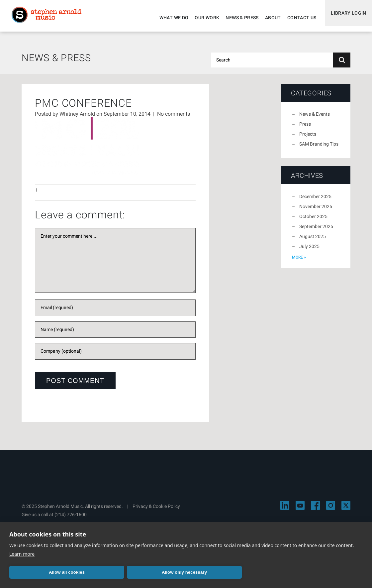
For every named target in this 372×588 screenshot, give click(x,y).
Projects (308, 138)
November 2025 (316, 210)
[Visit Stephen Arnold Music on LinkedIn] (285, 509)
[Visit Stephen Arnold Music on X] (346, 509)
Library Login (346, 18)
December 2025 (315, 200)
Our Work (203, 18)
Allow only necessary (184, 572)
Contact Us (297, 18)
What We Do (169, 18)
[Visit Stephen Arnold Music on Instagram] (331, 509)
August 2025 (313, 240)
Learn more (22, 554)
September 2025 (316, 230)
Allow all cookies (67, 572)
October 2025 (313, 220)
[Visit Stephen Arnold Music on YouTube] (300, 509)
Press (305, 128)
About (268, 18)
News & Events (315, 118)
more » (299, 261)
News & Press (238, 18)
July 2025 (309, 250)
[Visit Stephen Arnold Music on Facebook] (315, 509)
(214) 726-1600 (71, 519)
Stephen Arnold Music (50, 18)
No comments (174, 118)
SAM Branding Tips (319, 148)
